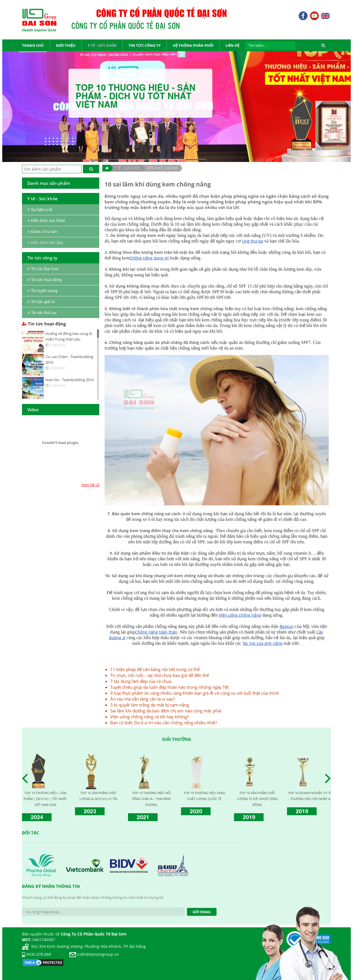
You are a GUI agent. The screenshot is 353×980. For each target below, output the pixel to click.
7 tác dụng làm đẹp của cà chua (141, 681)
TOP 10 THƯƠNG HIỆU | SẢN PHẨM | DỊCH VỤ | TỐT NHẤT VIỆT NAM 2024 (45, 799)
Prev (27, 779)
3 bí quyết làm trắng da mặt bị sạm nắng (150, 705)
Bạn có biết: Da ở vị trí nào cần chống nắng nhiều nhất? (164, 723)
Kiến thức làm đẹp (162, 168)
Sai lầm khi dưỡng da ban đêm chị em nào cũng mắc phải (166, 711)
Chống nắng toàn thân (156, 632)
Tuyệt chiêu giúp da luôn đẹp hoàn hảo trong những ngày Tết (169, 687)
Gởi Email (202, 912)
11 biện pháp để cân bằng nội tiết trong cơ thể (155, 669)
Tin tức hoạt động (44, 324)
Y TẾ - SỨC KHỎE (127, 168)
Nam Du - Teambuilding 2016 (70, 380)
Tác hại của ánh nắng (262, 643)
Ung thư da (252, 241)
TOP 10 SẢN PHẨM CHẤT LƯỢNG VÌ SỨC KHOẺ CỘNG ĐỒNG (257, 799)
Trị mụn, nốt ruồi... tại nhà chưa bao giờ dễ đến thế (160, 675)
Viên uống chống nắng (240, 615)
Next (329, 779)
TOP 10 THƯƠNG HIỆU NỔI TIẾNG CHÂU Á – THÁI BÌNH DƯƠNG (151, 799)
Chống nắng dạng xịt (149, 258)
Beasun (287, 626)
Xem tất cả (90, 485)
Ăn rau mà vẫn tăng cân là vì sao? (143, 699)
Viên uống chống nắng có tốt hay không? (149, 717)
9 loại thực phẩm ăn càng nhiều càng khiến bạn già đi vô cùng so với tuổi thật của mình (195, 693)
